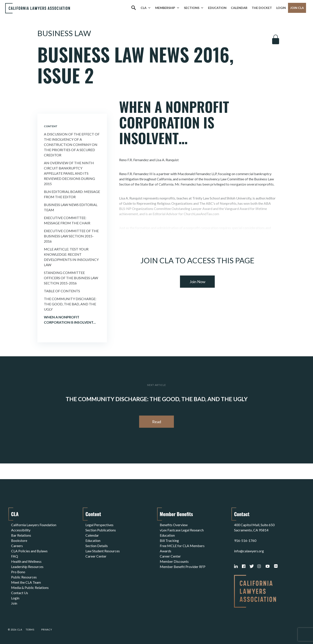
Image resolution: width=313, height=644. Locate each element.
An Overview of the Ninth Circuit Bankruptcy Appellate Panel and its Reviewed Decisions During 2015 (69, 173)
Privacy (47, 630)
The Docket (262, 8)
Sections (194, 8)
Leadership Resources (27, 567)
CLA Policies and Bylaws (29, 551)
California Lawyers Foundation (34, 525)
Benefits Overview (174, 525)
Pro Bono (18, 572)
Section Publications (101, 530)
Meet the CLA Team (26, 582)
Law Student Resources (103, 551)
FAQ (15, 556)
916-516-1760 (245, 540)
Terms (30, 630)
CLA (146, 8)
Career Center (96, 556)
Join (14, 603)
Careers (17, 546)
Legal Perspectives (99, 525)
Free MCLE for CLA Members (182, 546)
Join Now (197, 282)
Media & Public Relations (30, 587)
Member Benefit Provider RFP (183, 567)
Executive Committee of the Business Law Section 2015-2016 (71, 236)
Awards (166, 551)
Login (281, 8)
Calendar (239, 8)
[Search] (133, 8)
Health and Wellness (26, 561)
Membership (167, 8)
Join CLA (297, 8)
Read (157, 422)
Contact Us (20, 593)
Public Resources (24, 577)
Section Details (97, 546)
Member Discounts (174, 561)
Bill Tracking (169, 540)
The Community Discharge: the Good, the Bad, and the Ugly (70, 304)
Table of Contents (62, 291)
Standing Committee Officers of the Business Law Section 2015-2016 (71, 278)
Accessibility (21, 530)
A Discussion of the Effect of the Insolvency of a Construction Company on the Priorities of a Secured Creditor (72, 145)
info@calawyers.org (249, 551)
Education (217, 8)
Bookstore (19, 540)
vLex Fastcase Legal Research (182, 530)
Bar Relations (21, 535)
